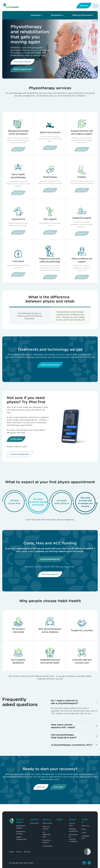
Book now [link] (84, 6)
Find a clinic (58, 787)
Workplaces (56, 15)
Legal (11, 852)
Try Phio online (16, 439)
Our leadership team (46, 834)
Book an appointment (23, 69)
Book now (41, 787)
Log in (84, 833)
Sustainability (47, 846)
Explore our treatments (50, 365)
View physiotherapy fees (50, 559)
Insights (59, 820)
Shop (84, 829)
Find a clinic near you (23, 62)
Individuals (35, 15)
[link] (11, 5)
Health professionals (82, 15)
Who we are (47, 823)
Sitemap (27, 852)
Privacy (19, 852)
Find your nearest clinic (20, 454)
